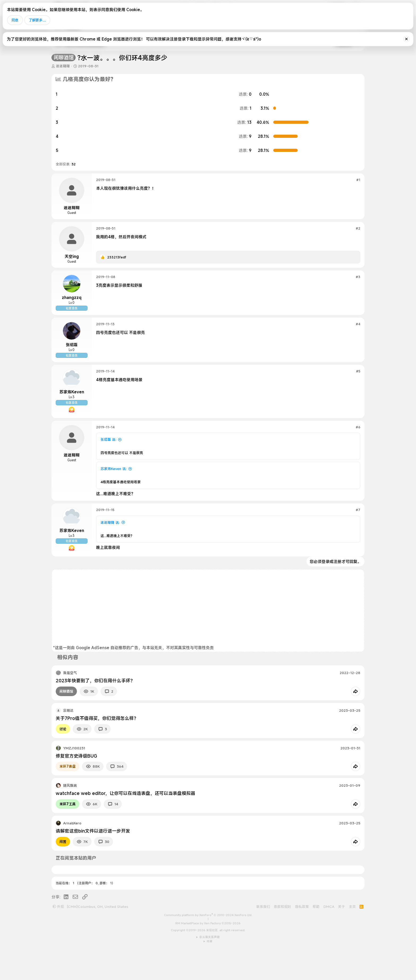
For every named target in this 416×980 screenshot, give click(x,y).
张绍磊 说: (108, 462)
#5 (358, 386)
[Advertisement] (208, 638)
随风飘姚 (70, 815)
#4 (358, 331)
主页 (352, 936)
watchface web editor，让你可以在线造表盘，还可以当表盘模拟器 (125, 823)
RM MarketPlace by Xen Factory (208, 953)
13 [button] (244, 122)
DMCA (329, 936)
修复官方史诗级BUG (76, 786)
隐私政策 (302, 936)
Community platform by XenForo (208, 945)
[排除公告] (406, 39)
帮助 (316, 936)
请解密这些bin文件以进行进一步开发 (93, 861)
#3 (358, 277)
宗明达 (68, 740)
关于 (341, 936)
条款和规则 (282, 936)
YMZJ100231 (74, 778)
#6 (358, 449)
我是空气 (70, 702)
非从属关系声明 (209, 967)
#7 (358, 532)
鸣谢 (210, 971)
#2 (358, 228)
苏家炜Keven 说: (114, 491)
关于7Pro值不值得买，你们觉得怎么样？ (97, 748)
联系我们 (263, 936)
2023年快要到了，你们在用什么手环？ (95, 710)
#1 (358, 180)
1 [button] (246, 108)
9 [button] (245, 136)
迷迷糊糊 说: (110, 545)
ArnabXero (72, 853)
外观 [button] (58, 936)
